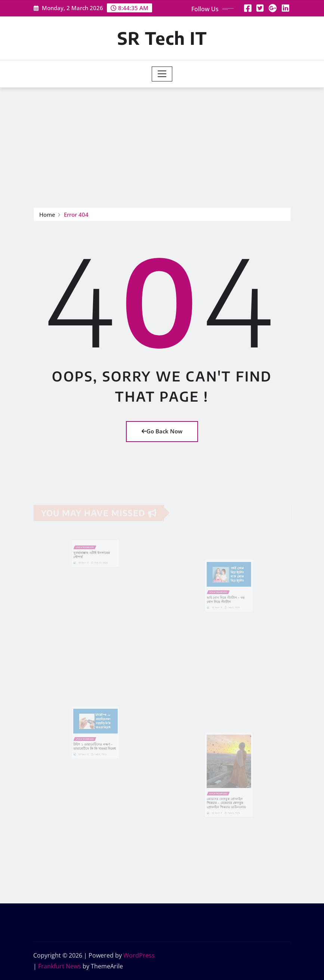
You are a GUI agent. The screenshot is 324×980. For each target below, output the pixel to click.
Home (47, 215)
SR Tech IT (162, 38)
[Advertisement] (163, 143)
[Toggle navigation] (162, 74)
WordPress (139, 955)
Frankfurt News (60, 966)
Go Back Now (162, 431)
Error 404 (76, 215)
